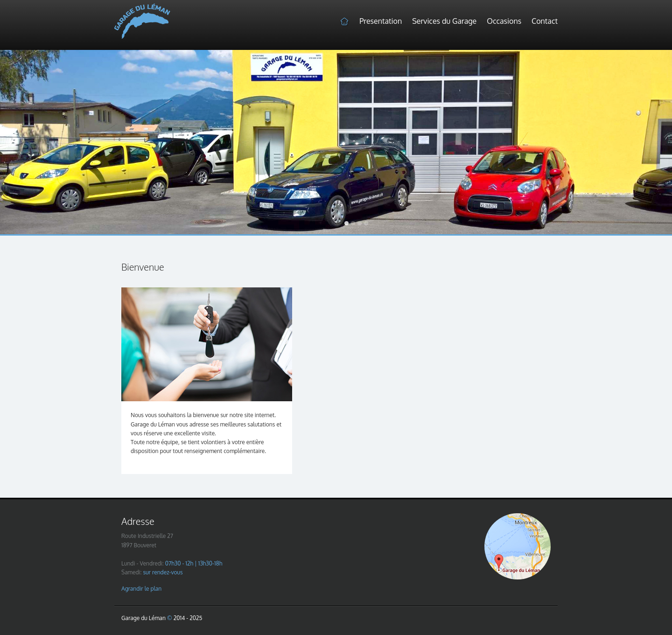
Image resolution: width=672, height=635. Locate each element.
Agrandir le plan (141, 589)
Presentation (381, 21)
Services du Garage (444, 21)
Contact (545, 21)
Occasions (504, 21)
